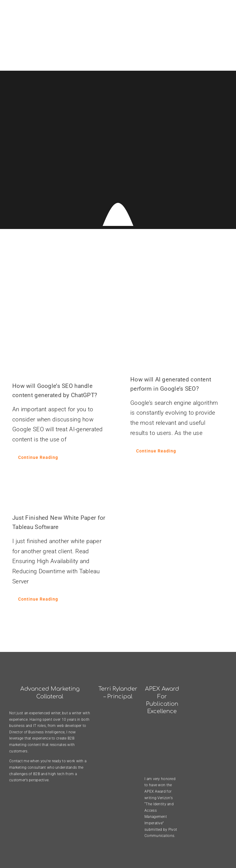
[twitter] (211, 850)
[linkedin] (224, 850)
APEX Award (155, 761)
